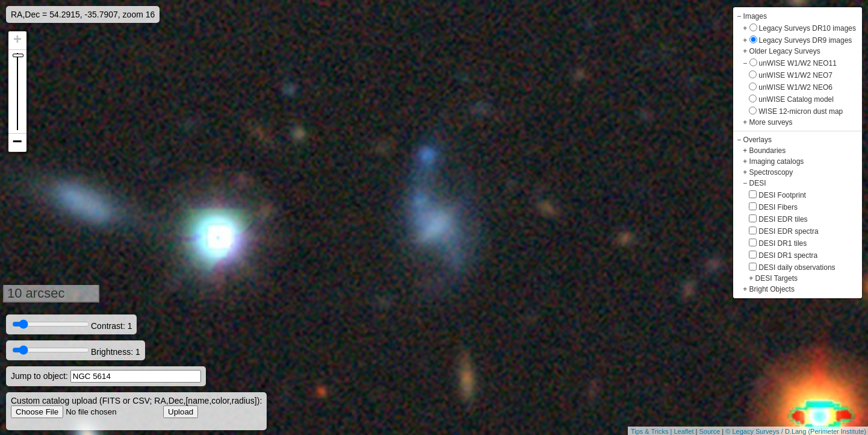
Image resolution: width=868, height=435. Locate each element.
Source (709, 431)
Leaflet (684, 431)
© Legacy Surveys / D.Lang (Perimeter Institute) (796, 431)
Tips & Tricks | (653, 431)
